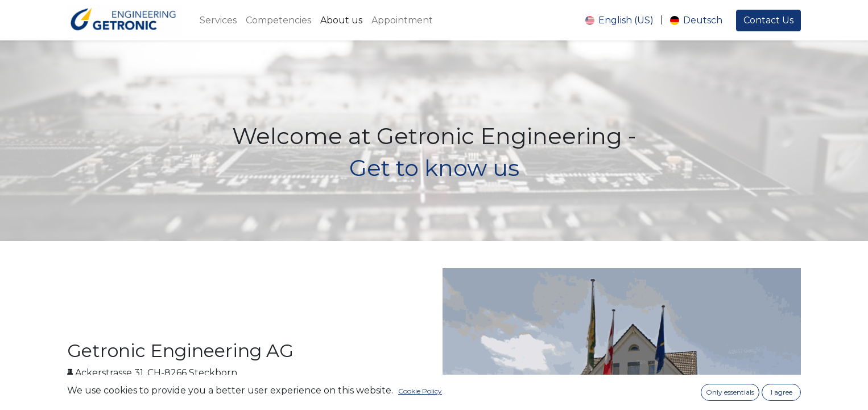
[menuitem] (218, 20)
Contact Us (768, 20)
